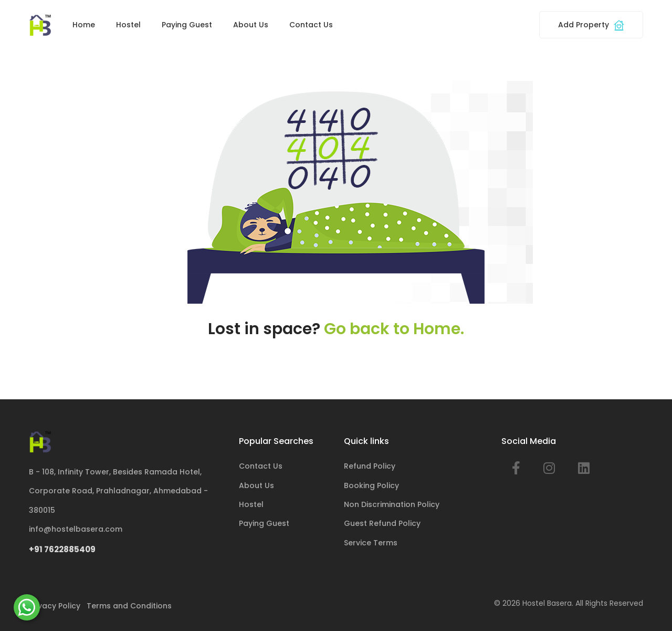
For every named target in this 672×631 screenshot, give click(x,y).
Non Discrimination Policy (392, 504)
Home (84, 25)
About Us (251, 25)
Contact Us (311, 25)
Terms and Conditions (129, 606)
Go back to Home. (394, 329)
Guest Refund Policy (382, 523)
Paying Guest (187, 25)
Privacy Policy (55, 606)
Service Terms (371, 543)
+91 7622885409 (62, 549)
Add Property (591, 25)
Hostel (128, 25)
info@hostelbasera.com (76, 529)
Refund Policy (370, 466)
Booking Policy (371, 485)
